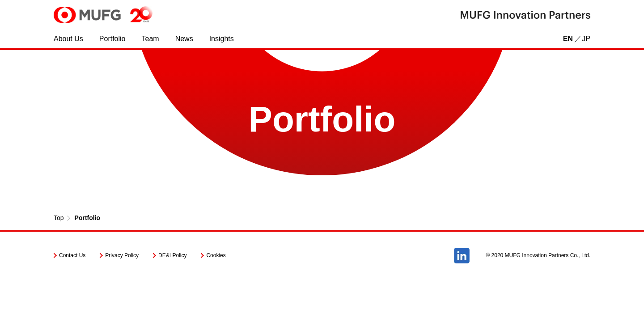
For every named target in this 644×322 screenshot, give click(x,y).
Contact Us (72, 255)
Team (150, 39)
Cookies (216, 255)
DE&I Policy (172, 255)
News (184, 39)
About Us (68, 39)
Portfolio (112, 39)
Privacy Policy (122, 255)
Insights (222, 39)
